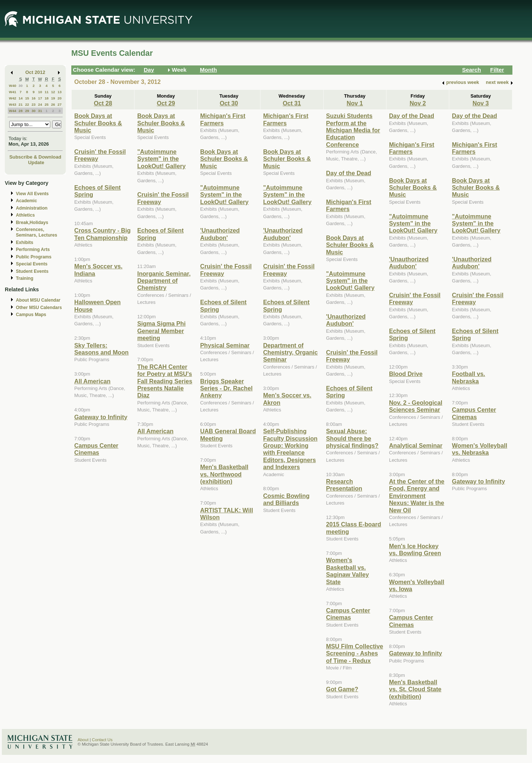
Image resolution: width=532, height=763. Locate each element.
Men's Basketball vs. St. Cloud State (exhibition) (415, 689)
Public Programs (34, 257)
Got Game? (342, 689)
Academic (26, 201)
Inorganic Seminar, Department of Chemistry (164, 281)
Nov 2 (418, 103)
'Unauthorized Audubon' (220, 234)
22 (27, 104)
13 (60, 92)
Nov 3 (481, 103)
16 (33, 98)
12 (53, 92)
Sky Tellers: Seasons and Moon (101, 349)
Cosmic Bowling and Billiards (286, 499)
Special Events (32, 264)
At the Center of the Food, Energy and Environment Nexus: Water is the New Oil (417, 496)
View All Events (32, 194)
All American (92, 381)
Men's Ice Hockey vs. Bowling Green (415, 550)
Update (36, 162)
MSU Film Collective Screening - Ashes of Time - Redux (355, 653)
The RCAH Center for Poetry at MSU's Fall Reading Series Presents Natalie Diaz (165, 381)
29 (27, 111)
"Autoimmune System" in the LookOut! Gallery (161, 159)
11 (47, 92)
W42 (13, 98)
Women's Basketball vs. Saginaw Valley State (348, 571)
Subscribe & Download (35, 157)
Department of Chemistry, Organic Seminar (290, 352)
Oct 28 (103, 103)
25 (47, 104)
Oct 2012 (35, 72)
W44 (13, 111)
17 (40, 98)
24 (40, 104)
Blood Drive (406, 374)
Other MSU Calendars (39, 308)
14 (21, 98)
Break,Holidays (32, 223)
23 (33, 104)
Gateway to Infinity (101, 417)
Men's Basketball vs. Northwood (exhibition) (224, 474)
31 (40, 111)
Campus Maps (31, 315)
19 (53, 98)
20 (60, 98)
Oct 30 (229, 103)
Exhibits (25, 243)
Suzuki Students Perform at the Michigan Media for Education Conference (353, 130)
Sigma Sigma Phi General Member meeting (161, 331)
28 (21, 111)
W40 (13, 86)
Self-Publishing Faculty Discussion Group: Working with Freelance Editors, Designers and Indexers (290, 449)
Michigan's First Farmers (223, 119)
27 (60, 104)
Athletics (25, 215)
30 (21, 86)
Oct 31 (292, 103)
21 (21, 104)
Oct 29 (166, 103)
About (83, 740)
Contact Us (102, 740)
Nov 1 (355, 103)
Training (25, 278)
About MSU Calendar (38, 300)
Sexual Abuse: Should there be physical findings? (352, 438)
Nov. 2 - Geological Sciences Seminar (416, 406)
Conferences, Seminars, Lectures (37, 232)
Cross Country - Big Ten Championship (103, 234)
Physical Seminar (225, 345)
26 (53, 104)
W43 (13, 104)
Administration (32, 208)
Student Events (32, 271)
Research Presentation (344, 485)
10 (40, 92)
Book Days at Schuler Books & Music (98, 123)
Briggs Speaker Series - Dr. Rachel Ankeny (226, 388)
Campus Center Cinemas (96, 449)
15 (27, 98)
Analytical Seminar (416, 445)
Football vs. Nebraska (468, 377)
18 (47, 98)
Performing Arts (33, 250)
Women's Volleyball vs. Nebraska (480, 449)
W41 (13, 92)
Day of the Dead (349, 173)
